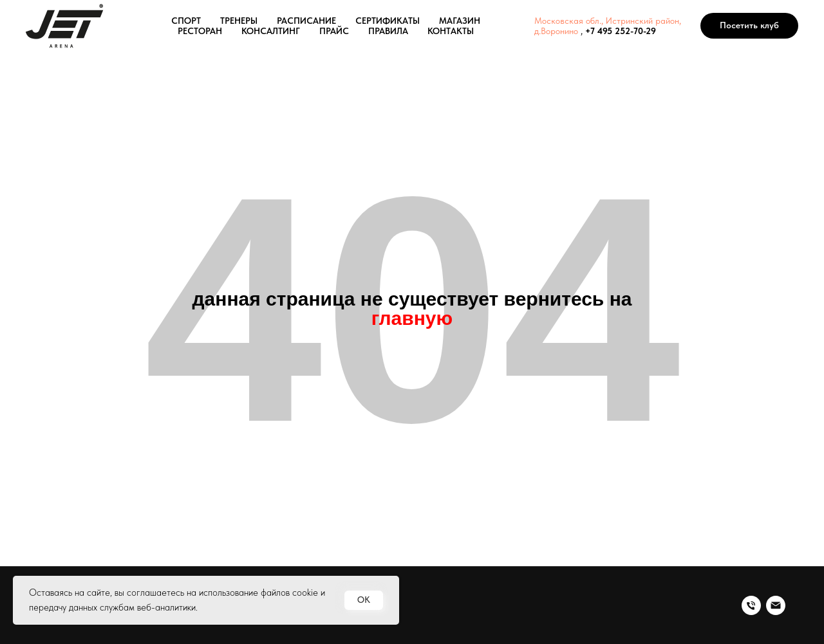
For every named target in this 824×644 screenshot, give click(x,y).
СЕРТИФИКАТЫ (388, 21)
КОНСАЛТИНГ (271, 31)
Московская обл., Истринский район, (608, 21)
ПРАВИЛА (388, 31)
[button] (749, 26)
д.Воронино (556, 31)
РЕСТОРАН (200, 31)
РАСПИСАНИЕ (306, 21)
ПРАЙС (334, 31)
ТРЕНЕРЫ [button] (239, 21)
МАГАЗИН (460, 21)
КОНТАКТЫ (451, 31)
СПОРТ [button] (186, 21)
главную (412, 318)
